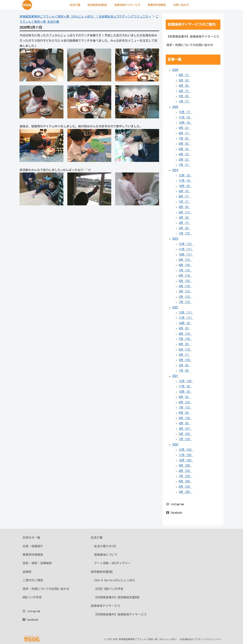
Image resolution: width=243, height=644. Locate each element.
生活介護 (97, 537)
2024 (175, 170)
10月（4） (185, 123)
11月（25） (186, 455)
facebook (174, 513)
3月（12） (185, 291)
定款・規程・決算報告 (37, 563)
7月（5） (185, 138)
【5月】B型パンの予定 (109, 589)
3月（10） (185, 360)
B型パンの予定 (32, 597)
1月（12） (185, 233)
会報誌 (27, 572)
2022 (175, 307)
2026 (175, 70)
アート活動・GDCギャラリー (112, 563)
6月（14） (185, 276)
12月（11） (186, 313)
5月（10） (185, 418)
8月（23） (185, 471)
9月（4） (185, 191)
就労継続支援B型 (102, 572)
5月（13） (185, 350)
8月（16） (185, 265)
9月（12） (185, 260)
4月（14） (185, 286)
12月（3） (185, 175)
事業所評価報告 (33, 555)
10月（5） (185, 186)
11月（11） (186, 249)
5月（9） (185, 80)
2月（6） (185, 96)
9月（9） (185, 328)
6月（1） (185, 75)
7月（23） (185, 476)
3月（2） (185, 160)
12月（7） (185, 112)
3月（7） (185, 91)
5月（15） (185, 281)
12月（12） (186, 244)
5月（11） (185, 212)
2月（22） (185, 434)
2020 (175, 444)
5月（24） (185, 487)
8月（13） (185, 334)
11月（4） (185, 117)
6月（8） (185, 344)
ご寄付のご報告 (33, 580)
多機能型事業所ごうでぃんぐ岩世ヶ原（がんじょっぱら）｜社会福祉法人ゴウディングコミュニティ (85, 16)
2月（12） (185, 297)
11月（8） (185, 386)
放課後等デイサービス (105, 606)
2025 (175, 107)
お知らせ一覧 (31, 537)
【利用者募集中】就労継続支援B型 (117, 597)
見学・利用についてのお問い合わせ (190, 45)
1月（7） (185, 101)
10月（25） (186, 460)
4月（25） (185, 492)
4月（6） (185, 218)
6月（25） (185, 481)
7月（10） (185, 339)
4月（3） (185, 154)
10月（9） (185, 323)
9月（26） (185, 465)
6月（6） (185, 413)
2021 (175, 376)
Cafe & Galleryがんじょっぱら (115, 580)
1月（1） (185, 165)
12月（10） (186, 381)
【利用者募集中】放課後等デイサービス (193, 36)
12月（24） (186, 450)
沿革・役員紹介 (33, 546)
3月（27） (185, 429)
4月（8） (185, 86)
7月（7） (185, 202)
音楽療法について (106, 555)
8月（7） (185, 133)
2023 (175, 239)
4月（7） (185, 355)
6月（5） (185, 144)
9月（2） (185, 128)
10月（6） (185, 392)
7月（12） (185, 270)
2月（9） (185, 228)
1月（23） (185, 439)
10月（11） (186, 255)
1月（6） (185, 371)
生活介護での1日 (105, 546)
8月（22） (185, 402)
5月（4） (185, 149)
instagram (175, 504)
